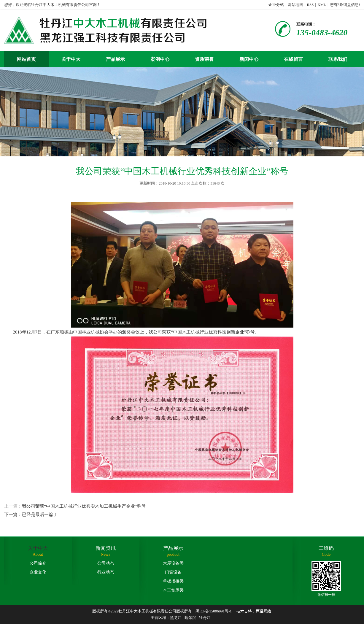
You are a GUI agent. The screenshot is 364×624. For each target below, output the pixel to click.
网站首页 (26, 59)
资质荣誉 (204, 59)
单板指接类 (173, 581)
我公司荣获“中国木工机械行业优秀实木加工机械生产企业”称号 (182, 511)
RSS (310, 5)
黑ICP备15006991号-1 (214, 611)
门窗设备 (173, 572)
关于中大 (71, 59)
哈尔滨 (190, 618)
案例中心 (160, 59)
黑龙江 (176, 618)
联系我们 (338, 59)
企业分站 (276, 5)
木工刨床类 (173, 590)
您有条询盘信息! (345, 5)
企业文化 (38, 572)
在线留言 (293, 59)
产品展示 (115, 59)
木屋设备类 (173, 563)
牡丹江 (205, 618)
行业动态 (106, 572)
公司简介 (38, 563)
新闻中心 (249, 59)
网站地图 (295, 5)
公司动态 (106, 563)
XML (322, 5)
